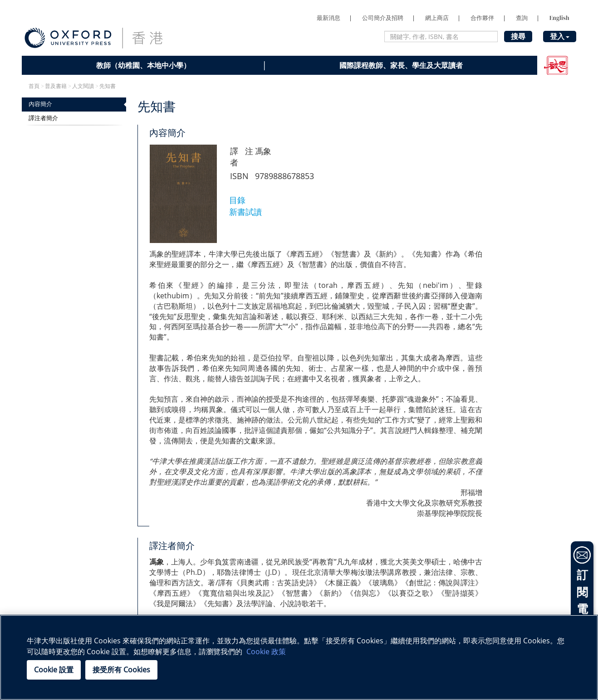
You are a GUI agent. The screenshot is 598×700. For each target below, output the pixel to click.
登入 (560, 36)
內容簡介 (40, 104)
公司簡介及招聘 (383, 18)
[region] (299, 657)
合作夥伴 (482, 18)
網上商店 (437, 18)
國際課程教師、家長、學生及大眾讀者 (401, 65)
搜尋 (518, 36)
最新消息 (328, 18)
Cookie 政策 (266, 651)
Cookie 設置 (54, 670)
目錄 (237, 200)
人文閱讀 (83, 86)
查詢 (522, 18)
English (559, 18)
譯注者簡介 (43, 118)
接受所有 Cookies (121, 670)
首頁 (34, 86)
